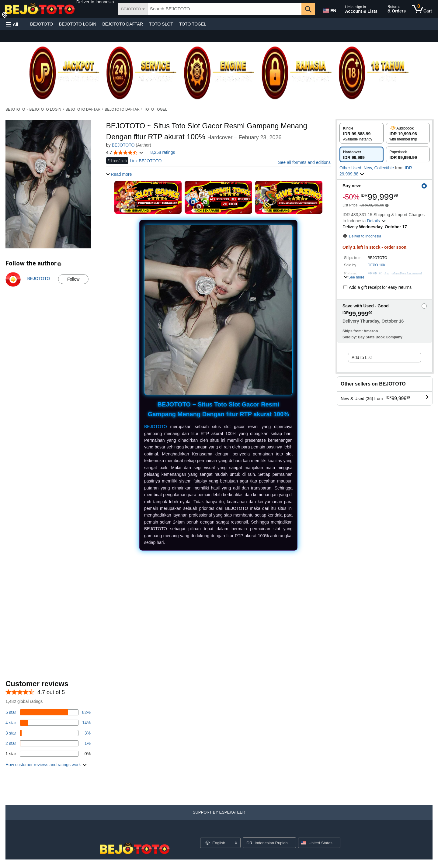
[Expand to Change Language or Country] (236, 843)
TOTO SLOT (161, 24)
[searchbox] (224, 9)
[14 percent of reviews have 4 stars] (48, 723)
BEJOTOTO (42, 24)
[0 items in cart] (422, 9)
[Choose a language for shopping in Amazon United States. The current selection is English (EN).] (329, 9)
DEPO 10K (377, 265)
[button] (95, 2)
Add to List (362, 358)
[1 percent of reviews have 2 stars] (48, 743)
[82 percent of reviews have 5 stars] (48, 712)
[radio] (362, 133)
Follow (73, 279)
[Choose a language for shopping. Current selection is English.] (216, 843)
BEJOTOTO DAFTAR (123, 24)
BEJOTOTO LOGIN (78, 24)
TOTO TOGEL (193, 24)
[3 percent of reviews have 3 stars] (48, 733)
